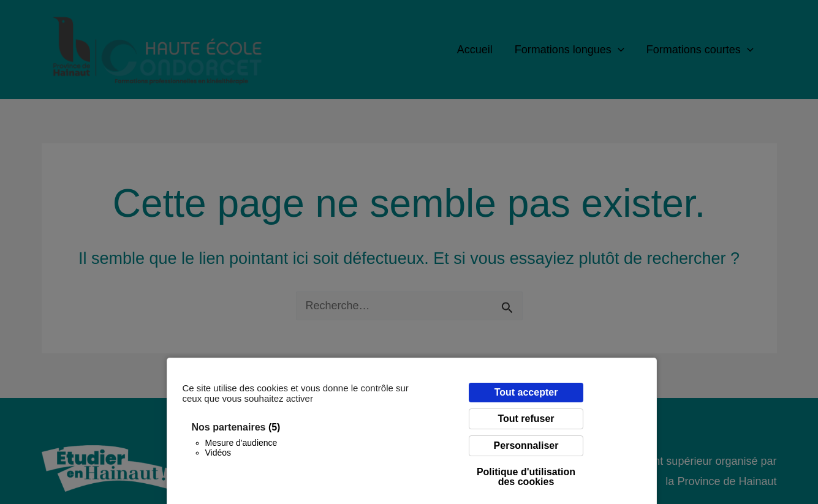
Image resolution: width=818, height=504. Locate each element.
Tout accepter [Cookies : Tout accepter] (526, 392)
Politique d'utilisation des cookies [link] (526, 477)
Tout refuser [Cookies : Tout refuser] (526, 419)
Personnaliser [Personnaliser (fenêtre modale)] (526, 446)
